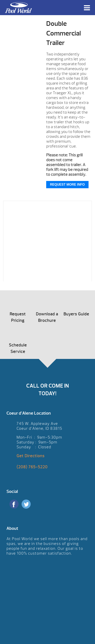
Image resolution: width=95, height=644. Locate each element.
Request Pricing (18, 317)
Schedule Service (18, 348)
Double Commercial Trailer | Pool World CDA (18, 8)
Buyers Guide (76, 314)
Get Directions (31, 456)
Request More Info (67, 185)
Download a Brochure (47, 317)
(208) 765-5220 (32, 467)
